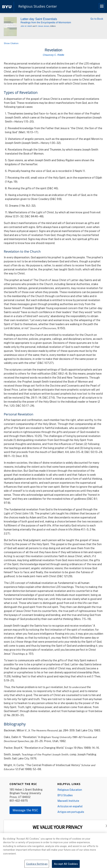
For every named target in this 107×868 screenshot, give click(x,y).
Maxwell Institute (68, 801)
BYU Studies (65, 795)
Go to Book (97, 19)
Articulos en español (70, 806)
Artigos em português (71, 812)
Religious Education (70, 790)
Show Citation (11, 43)
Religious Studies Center (38, 6)
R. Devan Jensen (43, 26)
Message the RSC (25, 810)
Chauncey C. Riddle (53, 55)
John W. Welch (26, 26)
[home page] (7, 6)
